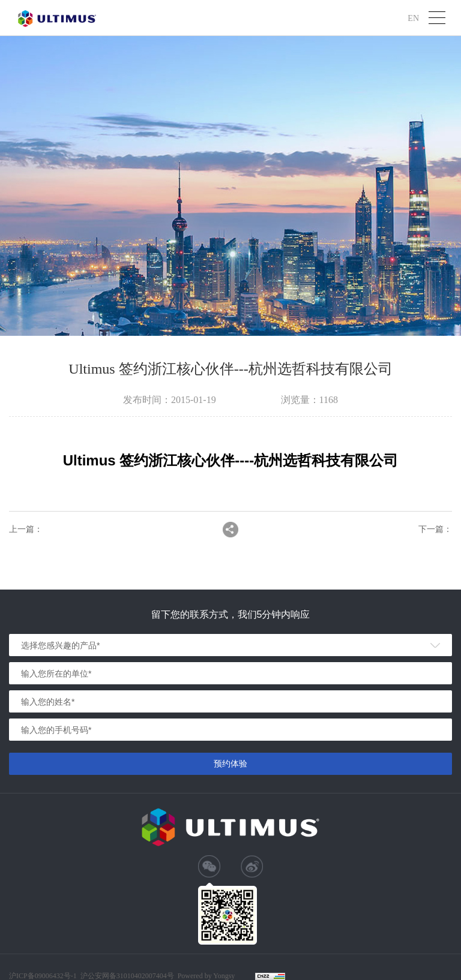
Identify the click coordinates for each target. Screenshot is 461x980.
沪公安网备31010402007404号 (127, 976)
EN (413, 18)
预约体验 (230, 763)
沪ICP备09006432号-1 (43, 976)
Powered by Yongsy (206, 976)
